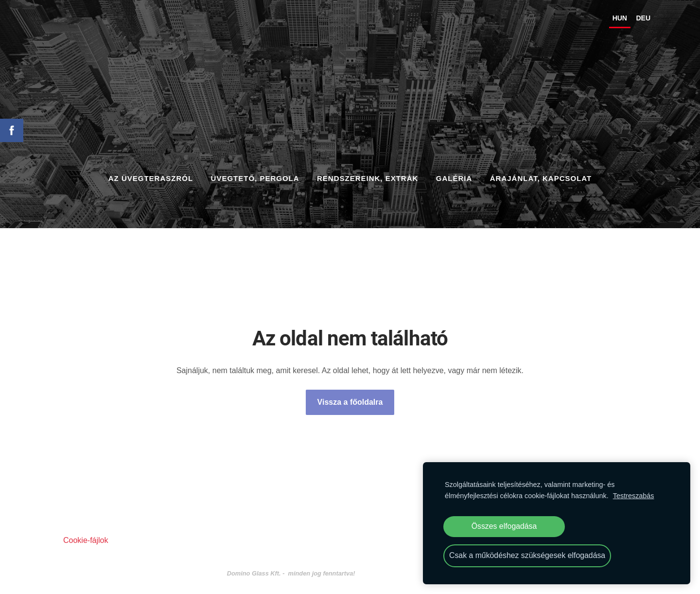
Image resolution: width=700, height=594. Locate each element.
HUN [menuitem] (603, 20)
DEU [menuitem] (626, 20)
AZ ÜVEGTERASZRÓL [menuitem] (151, 173)
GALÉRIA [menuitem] (454, 173)
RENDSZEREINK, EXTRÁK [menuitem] (367, 173)
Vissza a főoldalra (350, 397)
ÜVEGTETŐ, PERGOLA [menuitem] (255, 173)
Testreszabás (634, 496)
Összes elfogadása (504, 526)
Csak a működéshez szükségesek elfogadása (527, 555)
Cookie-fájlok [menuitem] (86, 535)
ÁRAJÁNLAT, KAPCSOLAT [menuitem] (541, 173)
